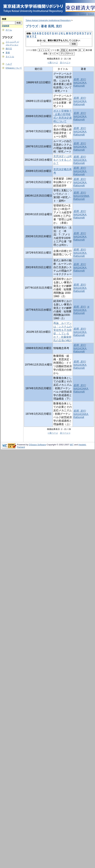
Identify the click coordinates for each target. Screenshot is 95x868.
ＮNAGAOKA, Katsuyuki (81, 310)
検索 (4, 19)
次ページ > (65, 62)
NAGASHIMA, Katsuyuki (82, 197)
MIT (72, 445)
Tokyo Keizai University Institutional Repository (48, 20)
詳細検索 (6, 26)
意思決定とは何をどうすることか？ (63, 160)
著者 (8, 53)
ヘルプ (9, 64)
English (83, 14)
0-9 (34, 33)
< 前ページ (53, 62)
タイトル (10, 57)
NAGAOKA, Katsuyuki (80, 84)
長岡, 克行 (79, 79)
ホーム (9, 30)
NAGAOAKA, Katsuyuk (81, 416)
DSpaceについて (14, 68)
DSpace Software (38, 445)
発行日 (9, 49)
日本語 (91, 14)
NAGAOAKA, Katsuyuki (81, 390)
